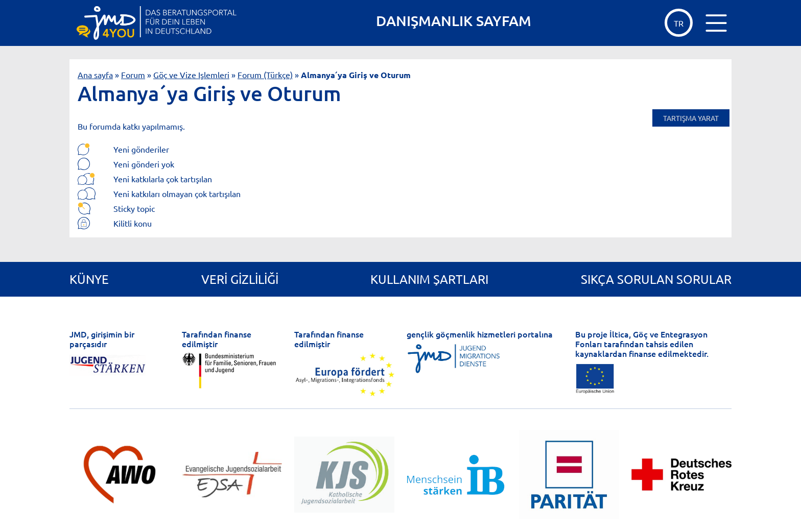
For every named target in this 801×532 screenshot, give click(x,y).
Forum (133, 75)
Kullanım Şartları (429, 279)
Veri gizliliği (240, 279)
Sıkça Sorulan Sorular (656, 279)
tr (679, 23)
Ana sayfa (95, 75)
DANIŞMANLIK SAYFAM (454, 21)
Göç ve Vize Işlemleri (191, 75)
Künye (89, 279)
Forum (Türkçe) (265, 75)
